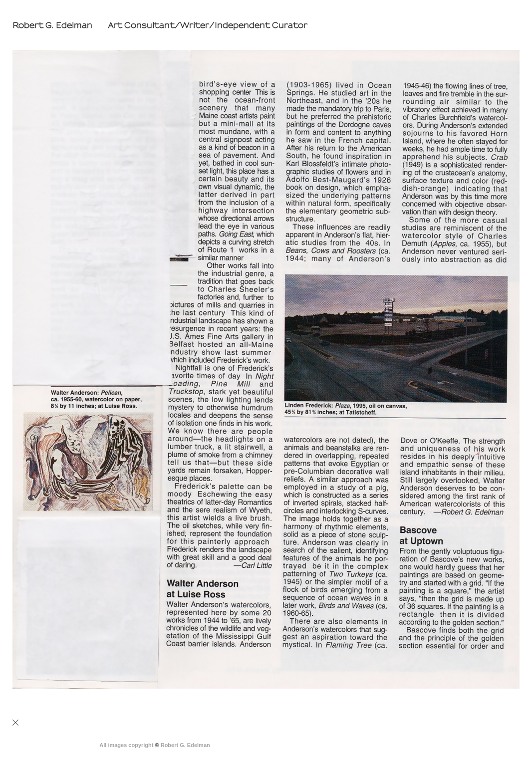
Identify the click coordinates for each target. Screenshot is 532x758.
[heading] (158, 25)
